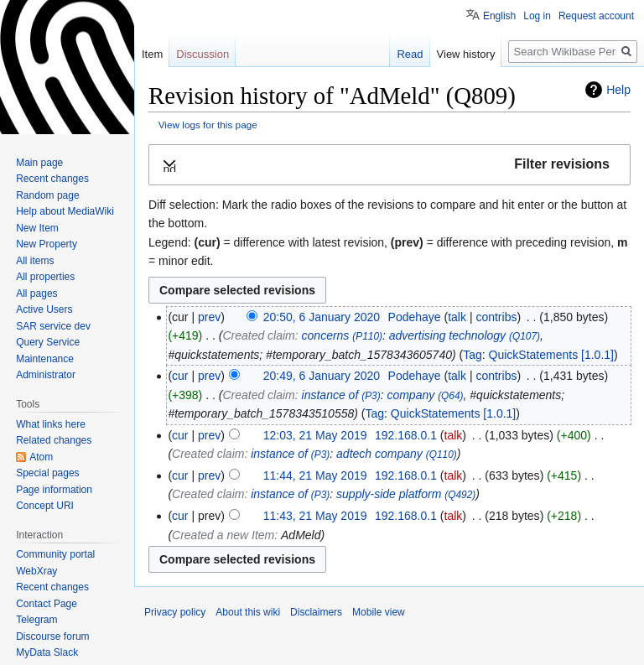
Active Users (44, 309)
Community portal (55, 554)
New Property (47, 244)
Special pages (47, 473)
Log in (537, 16)
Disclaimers (316, 612)
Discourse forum (52, 636)
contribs (496, 317)
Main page (39, 163)
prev (209, 317)
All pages (36, 294)
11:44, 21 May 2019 (315, 475)
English (499, 16)
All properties (45, 277)
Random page (47, 195)
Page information (54, 490)
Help (618, 90)
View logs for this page (208, 125)
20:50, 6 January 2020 (322, 317)
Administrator (46, 375)
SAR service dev (53, 326)
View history (466, 54)
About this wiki (248, 612)
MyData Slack (47, 652)
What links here (51, 424)
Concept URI (45, 506)
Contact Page (47, 604)
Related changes (54, 440)
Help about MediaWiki (65, 211)
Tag (473, 355)
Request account (596, 16)
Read (410, 54)
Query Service (48, 342)
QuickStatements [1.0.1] (551, 355)
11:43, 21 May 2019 (315, 516)
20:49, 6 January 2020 (322, 376)
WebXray (36, 571)
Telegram (36, 620)
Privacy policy (175, 612)
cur (180, 376)
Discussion (203, 54)
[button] (390, 165)
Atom (41, 457)
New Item (37, 228)
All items (35, 261)
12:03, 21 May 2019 (315, 435)
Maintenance (45, 359)
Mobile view (379, 612)
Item (152, 54)
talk (457, 317)
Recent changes (52, 179)
